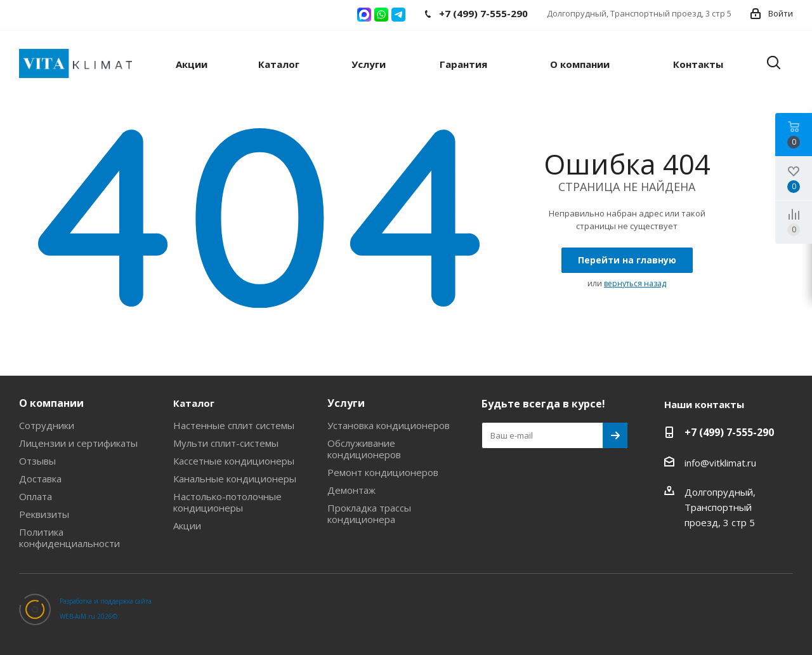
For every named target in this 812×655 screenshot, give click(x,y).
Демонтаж (351, 490)
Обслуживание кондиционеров (364, 449)
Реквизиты (44, 514)
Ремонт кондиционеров (383, 472)
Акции (187, 526)
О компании (51, 403)
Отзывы (37, 461)
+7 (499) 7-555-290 (729, 432)
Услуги (346, 403)
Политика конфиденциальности (69, 538)
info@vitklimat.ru (720, 463)
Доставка (40, 479)
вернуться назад (635, 283)
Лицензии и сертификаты (78, 443)
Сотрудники (47, 425)
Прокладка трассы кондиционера (369, 513)
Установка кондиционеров (389, 425)
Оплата (36, 496)
